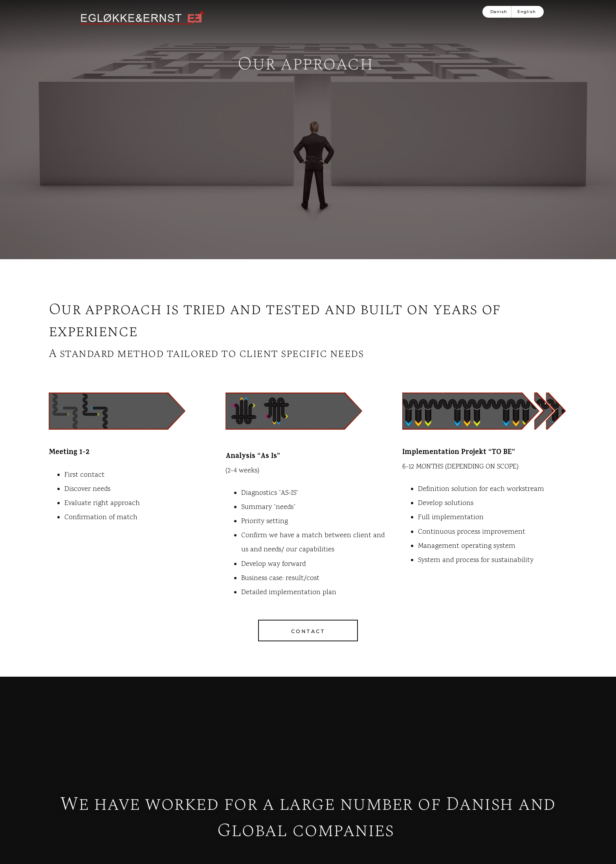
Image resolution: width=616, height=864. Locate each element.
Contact (308, 730)
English (527, 12)
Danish (499, 12)
